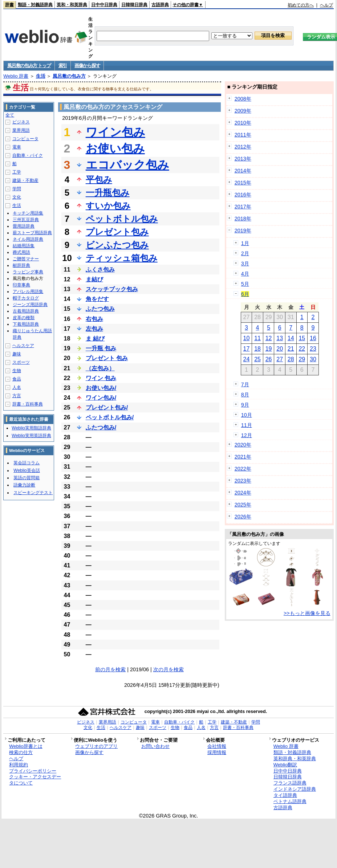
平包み (99, 180)
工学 (17, 172)
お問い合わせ (155, 746)
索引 (63, 66)
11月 (247, 425)
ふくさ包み (100, 270)
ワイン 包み (101, 378)
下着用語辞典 (26, 324)
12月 (247, 435)
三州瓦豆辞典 (26, 220)
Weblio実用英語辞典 (31, 436)
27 (280, 359)
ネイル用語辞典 (28, 239)
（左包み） (100, 368)
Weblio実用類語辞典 (31, 428)
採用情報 (217, 752)
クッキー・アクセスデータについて (35, 780)
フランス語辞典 (290, 783)
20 (280, 349)
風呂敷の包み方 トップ (29, 66)
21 (291, 349)
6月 (245, 294)
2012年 (243, 147)
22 (302, 349)
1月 (245, 243)
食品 (17, 379)
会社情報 (217, 746)
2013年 (243, 159)
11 (257, 338)
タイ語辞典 (285, 795)
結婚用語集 (24, 246)
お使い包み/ (101, 388)
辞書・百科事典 (28, 404)
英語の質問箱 (27, 478)
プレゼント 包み (107, 358)
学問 (17, 189)
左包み (94, 329)
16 (313, 338)
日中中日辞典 (104, 5)
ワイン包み (115, 132)
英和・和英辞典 (72, 5)
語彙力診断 (24, 485)
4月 (245, 274)
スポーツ (21, 362)
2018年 (243, 219)
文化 (17, 197)
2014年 (243, 171)
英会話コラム (27, 463)
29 (302, 359)
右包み (94, 319)
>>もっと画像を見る (307, 613)
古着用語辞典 (26, 311)
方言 (17, 396)
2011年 (243, 135)
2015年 (243, 183)
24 (247, 359)
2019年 (243, 231)
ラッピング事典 (28, 272)
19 (269, 349)
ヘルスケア (23, 346)
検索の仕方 (21, 752)
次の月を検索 (168, 669)
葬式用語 (21, 252)
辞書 (9, 5)
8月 (245, 395)
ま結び (94, 279)
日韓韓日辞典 (134, 5)
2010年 (243, 123)
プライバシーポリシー (33, 771)
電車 (17, 147)
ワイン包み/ (101, 398)
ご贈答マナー (26, 259)
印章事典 (21, 285)
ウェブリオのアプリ (96, 746)
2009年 (243, 111)
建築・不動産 (25, 180)
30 (313, 359)
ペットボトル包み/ (110, 417)
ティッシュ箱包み (122, 258)
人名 (17, 387)
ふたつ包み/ (101, 427)
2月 (245, 253)
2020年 (243, 445)
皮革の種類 (24, 318)
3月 (245, 264)
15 (302, 338)
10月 (247, 415)
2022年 (243, 469)
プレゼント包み (117, 232)
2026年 (243, 517)
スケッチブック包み (112, 289)
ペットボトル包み (122, 219)
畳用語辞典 (24, 226)
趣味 (17, 354)
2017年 (243, 207)
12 (269, 338)
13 (280, 338)
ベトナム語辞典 (290, 801)
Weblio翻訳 (285, 765)
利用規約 (19, 765)
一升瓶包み (108, 193)
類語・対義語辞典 (35, 5)
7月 (245, 384)
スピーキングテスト (33, 493)
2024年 (243, 493)
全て (10, 115)
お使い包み (115, 148)
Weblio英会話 (27, 470)
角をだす (97, 299)
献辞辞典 (21, 265)
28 (291, 359)
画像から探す (87, 66)
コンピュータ (25, 139)
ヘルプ (326, 5)
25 (257, 359)
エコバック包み (127, 165)
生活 (41, 76)
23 (313, 349)
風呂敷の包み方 (69, 76)
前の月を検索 (110, 669)
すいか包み (108, 206)
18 (257, 349)
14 (291, 338)
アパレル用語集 (28, 292)
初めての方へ (301, 5)
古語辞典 (160, 5)
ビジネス (21, 122)
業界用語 (21, 130)
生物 (17, 371)
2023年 (243, 481)
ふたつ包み (100, 309)
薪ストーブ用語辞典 (32, 233)
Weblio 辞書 (16, 76)
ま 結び (95, 339)
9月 (245, 405)
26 (269, 359)
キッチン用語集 (28, 213)
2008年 (243, 99)
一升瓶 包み (101, 348)
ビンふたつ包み (117, 245)
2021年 (243, 457)
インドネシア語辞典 (295, 789)
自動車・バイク (28, 155)
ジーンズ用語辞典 (30, 305)
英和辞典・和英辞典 (295, 759)
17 (247, 349)
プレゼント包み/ (107, 407)
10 (247, 338)
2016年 (243, 195)
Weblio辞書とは (26, 746)
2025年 (243, 505)
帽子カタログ (26, 298)
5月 (245, 284)
